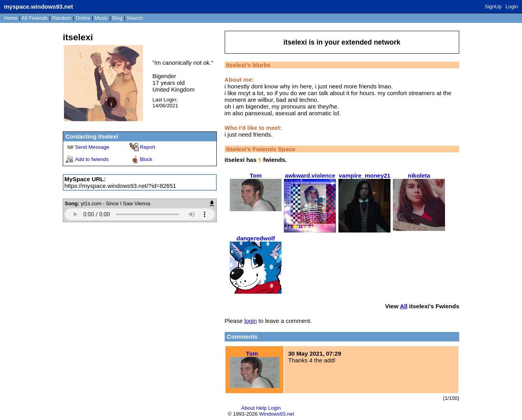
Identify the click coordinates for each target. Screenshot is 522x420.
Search (135, 18)
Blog (117, 18)
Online (83, 18)
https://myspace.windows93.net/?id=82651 (120, 186)
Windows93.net (277, 414)
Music (101, 18)
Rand (62, 18)
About (248, 408)
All (35, 18)
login (251, 321)
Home (11, 18)
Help (262, 408)
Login (512, 7)
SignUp (493, 7)
